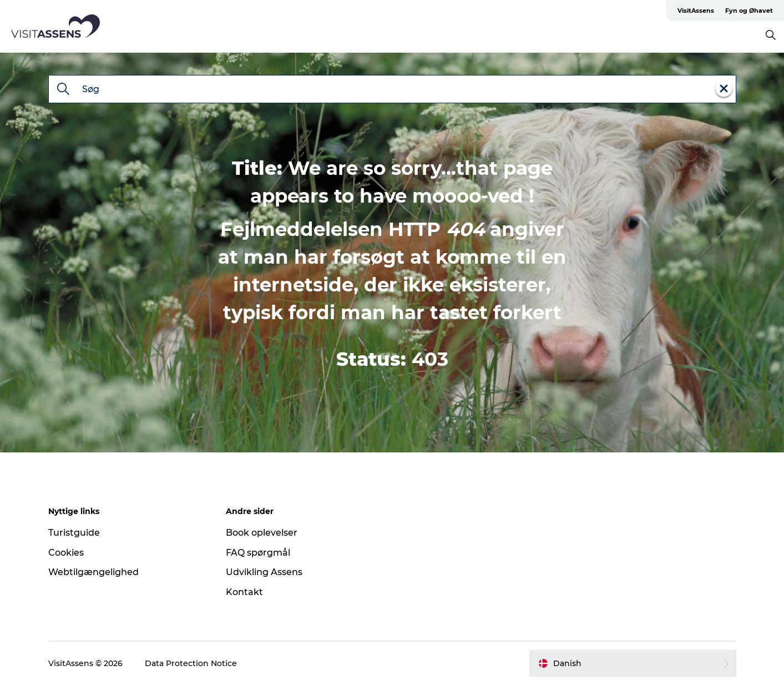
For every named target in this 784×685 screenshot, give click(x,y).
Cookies (66, 553)
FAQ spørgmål (258, 553)
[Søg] (63, 90)
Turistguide (74, 533)
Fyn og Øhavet (749, 11)
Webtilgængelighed (93, 572)
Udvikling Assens (264, 572)
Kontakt (244, 592)
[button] (633, 663)
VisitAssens (696, 11)
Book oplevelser (262, 533)
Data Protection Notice (191, 663)
